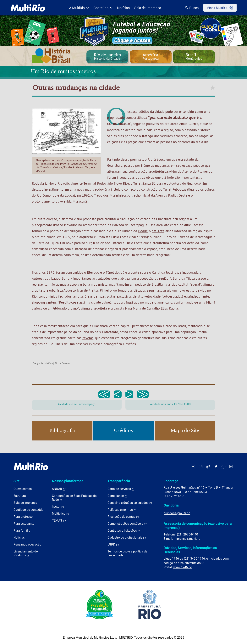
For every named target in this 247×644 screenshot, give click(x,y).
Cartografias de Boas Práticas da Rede (74, 498)
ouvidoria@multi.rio (177, 513)
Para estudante (24, 524)
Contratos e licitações (124, 531)
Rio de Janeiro (62, 363)
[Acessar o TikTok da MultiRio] (208, 466)
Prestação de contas (123, 517)
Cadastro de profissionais (127, 538)
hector (58, 507)
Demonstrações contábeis (127, 524)
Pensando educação (27, 544)
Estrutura (20, 496)
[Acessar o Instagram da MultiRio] (201, 466)
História (49, 363)
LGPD (113, 545)
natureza (158, 231)
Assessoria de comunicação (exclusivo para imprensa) (198, 526)
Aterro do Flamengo (197, 171)
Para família (22, 531)
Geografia (38, 363)
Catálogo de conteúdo (28, 510)
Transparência (119, 481)
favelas (88, 338)
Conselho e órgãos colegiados (130, 503)
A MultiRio (79, 8)
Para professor (24, 517)
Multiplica (61, 514)
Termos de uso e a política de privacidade (127, 553)
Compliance (118, 496)
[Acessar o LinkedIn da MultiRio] (231, 466)
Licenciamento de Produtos (26, 553)
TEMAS (59, 521)
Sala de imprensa (25, 503)
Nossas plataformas (68, 481)
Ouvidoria (171, 505)
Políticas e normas (122, 510)
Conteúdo (103, 8)
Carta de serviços (121, 489)
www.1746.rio (183, 567)
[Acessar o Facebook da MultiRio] (216, 466)
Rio (150, 159)
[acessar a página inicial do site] (28, 8)
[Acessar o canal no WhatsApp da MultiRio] (224, 466)
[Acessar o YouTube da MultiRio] (193, 466)
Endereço (171, 481)
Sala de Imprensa (148, 8)
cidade (143, 231)
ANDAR (59, 489)
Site (17, 481)
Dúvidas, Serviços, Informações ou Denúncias (190, 550)
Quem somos (23, 489)
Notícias (123, 8)
